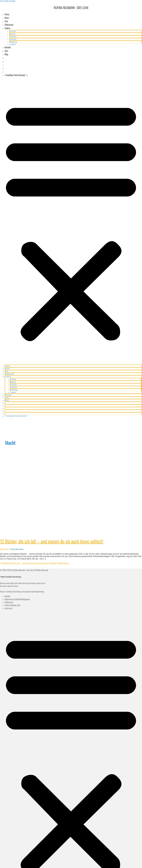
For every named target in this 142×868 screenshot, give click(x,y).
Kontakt (8, 47)
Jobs (6, 51)
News (7, 18)
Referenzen (9, 25)
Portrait (13, 31)
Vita (6, 21)
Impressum (9, 608)
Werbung (13, 42)
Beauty (13, 34)
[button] (71, 221)
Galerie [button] (7, 28)
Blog (6, 54)
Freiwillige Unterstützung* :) (16, 75)
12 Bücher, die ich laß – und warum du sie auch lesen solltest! (52, 541)
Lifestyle (13, 39)
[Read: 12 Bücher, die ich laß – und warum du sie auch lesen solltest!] (59, 533)
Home (7, 14)
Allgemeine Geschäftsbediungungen (17, 599)
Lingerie (13, 44)
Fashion (13, 37)
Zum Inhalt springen (8, 1)
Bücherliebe (5, 549)
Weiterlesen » (35, 563)
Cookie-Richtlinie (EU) (12, 605)
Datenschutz (9, 602)
